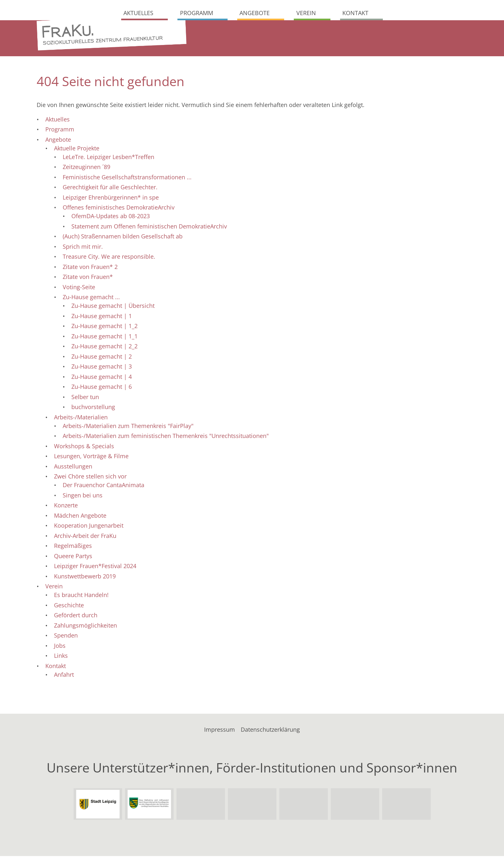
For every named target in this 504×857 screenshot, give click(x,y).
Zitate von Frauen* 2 (90, 268)
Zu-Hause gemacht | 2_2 (104, 347)
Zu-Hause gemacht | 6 (102, 388)
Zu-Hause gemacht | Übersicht (113, 307)
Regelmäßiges (73, 547)
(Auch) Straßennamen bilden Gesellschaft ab (123, 237)
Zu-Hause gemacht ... (91, 298)
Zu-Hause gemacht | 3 (102, 368)
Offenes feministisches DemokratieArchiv (119, 209)
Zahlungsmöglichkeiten (85, 626)
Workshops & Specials (84, 447)
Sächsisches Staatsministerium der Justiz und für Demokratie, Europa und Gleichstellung (252, 805)
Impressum (220, 730)
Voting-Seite (79, 288)
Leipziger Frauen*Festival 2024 (95, 567)
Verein (306, 13)
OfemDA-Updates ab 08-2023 (111, 217)
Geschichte (69, 606)
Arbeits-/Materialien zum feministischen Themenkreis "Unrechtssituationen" (166, 437)
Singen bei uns (83, 496)
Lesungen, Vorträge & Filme (91, 457)
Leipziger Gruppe (303, 805)
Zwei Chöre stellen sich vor (90, 478)
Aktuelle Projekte (77, 149)
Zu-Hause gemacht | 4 (102, 378)
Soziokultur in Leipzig (406, 805)
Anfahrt (64, 675)
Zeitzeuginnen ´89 (86, 168)
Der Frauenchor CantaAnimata (104, 486)
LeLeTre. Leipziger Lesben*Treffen (108, 158)
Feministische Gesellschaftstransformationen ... (127, 178)
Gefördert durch (76, 616)
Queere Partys (73, 557)
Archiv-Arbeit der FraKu (85, 537)
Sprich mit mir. (83, 247)
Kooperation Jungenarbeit (89, 527)
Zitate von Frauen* (88, 278)
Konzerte (66, 506)
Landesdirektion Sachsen (201, 805)
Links (61, 657)
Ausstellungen (73, 467)
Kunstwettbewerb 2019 (85, 577)
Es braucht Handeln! (81, 596)
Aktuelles (138, 13)
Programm (197, 13)
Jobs (60, 647)
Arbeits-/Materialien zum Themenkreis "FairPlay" (128, 427)
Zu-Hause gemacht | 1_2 (104, 327)
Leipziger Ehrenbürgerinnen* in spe (111, 198)
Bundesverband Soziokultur (355, 805)
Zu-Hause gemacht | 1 (102, 317)
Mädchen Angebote (80, 516)
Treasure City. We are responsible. (109, 258)
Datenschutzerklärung (270, 730)
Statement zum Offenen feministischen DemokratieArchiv (149, 227)
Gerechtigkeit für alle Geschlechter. (110, 188)
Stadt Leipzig (98, 805)
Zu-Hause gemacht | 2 (102, 357)
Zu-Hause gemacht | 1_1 (104, 337)
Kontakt (355, 13)
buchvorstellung (93, 408)
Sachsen (149, 805)
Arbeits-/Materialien (81, 418)
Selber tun (85, 398)
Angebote (255, 13)
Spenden (66, 637)
